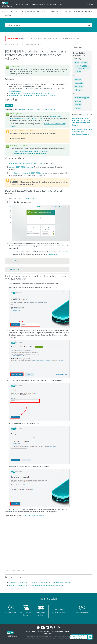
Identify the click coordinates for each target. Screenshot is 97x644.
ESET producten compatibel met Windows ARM (30, 154)
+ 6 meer (78, 72)
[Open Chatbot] (90, 637)
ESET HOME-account (28, 198)
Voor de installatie (15, 91)
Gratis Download (54, 4)
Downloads (66, 12)
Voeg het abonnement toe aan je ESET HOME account (27, 173)
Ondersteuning (38, 4)
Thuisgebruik (7, 12)
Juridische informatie (43, 631)
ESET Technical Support (59, 612)
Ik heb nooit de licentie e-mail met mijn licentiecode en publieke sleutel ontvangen (82, 132)
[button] (93, 4)
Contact (28, 631)
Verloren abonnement (83, 12)
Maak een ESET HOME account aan (21, 167)
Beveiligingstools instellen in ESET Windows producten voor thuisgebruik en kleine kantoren (39, 582)
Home (77, 63)
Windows (84, 63)
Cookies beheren (48, 634)
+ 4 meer (78, 90)
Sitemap (67, 631)
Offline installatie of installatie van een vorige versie (31, 151)
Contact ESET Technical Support (33, 515)
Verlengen (6, 16)
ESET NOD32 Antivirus (82, 67)
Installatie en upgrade (82, 98)
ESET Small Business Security (27, 44)
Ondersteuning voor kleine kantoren (32, 12)
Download (78, 101)
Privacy (34, 631)
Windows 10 (79, 87)
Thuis (18, 4)
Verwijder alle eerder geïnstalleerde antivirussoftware (26, 163)
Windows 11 (79, 83)
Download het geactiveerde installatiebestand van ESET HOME (30, 93)
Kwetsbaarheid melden (57, 631)
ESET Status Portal (57, 610)
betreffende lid (52, 254)
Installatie (78, 105)
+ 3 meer (78, 108)
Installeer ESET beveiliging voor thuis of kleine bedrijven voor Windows (32, 96)
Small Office (13, 44)
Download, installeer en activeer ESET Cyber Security (37, 109)
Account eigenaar (62, 252)
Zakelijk (26, 4)
